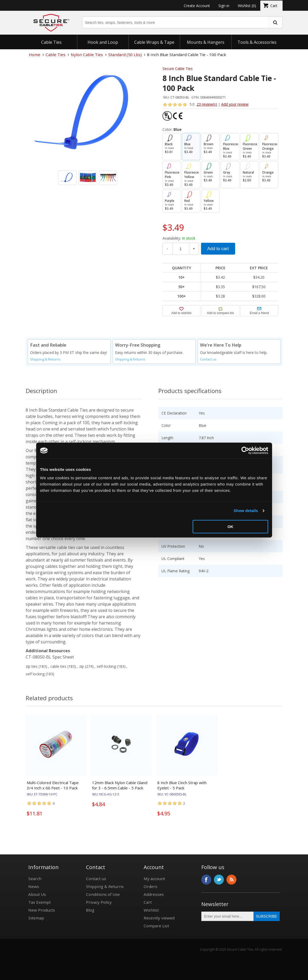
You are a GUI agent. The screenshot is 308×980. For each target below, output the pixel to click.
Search (35, 879)
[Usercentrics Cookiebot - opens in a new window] (245, 450)
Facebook (206, 880)
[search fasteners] (275, 22)
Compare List (156, 926)
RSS (231, 880)
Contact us (208, 359)
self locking (35, 674)
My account (154, 879)
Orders (150, 886)
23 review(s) (207, 104)
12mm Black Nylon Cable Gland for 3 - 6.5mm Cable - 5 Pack (120, 785)
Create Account (197, 6)
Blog (90, 910)
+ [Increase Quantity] (194, 249)
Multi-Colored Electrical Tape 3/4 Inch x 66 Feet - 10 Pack (53, 785)
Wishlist (151, 910)
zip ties (32, 666)
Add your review (235, 104)
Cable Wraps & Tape (154, 42)
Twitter (219, 880)
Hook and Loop (103, 42)
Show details (246, 511)
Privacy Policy (99, 902)
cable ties (58, 666)
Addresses (154, 894)
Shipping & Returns (45, 359)
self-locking (106, 666)
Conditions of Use (103, 894)
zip (82, 666)
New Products (42, 910)
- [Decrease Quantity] (167, 249)
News (34, 886)
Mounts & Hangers (206, 42)
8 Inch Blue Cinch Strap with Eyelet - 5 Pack (182, 785)
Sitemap (36, 918)
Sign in (224, 6)
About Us (37, 894)
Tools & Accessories (257, 42)
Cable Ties (51, 42)
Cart (148, 902)
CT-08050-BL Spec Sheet (50, 657)
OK (231, 527)
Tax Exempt (40, 902)
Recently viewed (159, 918)
